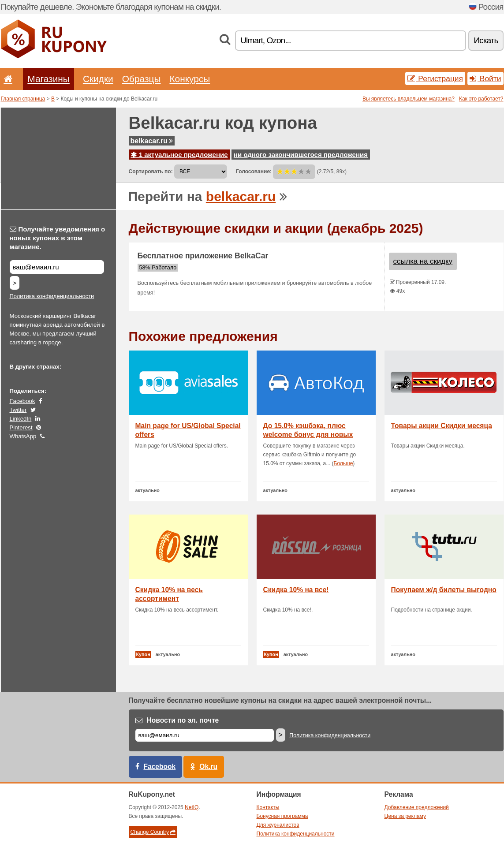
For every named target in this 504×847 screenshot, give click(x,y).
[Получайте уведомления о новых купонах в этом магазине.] (57, 267)
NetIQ (192, 807)
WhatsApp (23, 436)
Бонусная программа (282, 816)
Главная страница (23, 99)
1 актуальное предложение (179, 155)
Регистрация (435, 78)
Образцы (142, 79)
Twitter (18, 410)
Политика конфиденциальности (52, 296)
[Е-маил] (205, 735)
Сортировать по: (151, 172)
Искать (486, 40)
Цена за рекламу (405, 816)
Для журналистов (278, 825)
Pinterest (21, 427)
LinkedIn (21, 419)
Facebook (22, 401)
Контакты (268, 807)
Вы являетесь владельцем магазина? (409, 99)
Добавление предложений (417, 807)
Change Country (153, 832)
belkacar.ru (152, 141)
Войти (485, 78)
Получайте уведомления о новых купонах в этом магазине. (58, 238)
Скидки (98, 79)
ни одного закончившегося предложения (301, 155)
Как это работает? (481, 99)
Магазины (49, 79)
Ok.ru (208, 767)
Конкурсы (190, 79)
